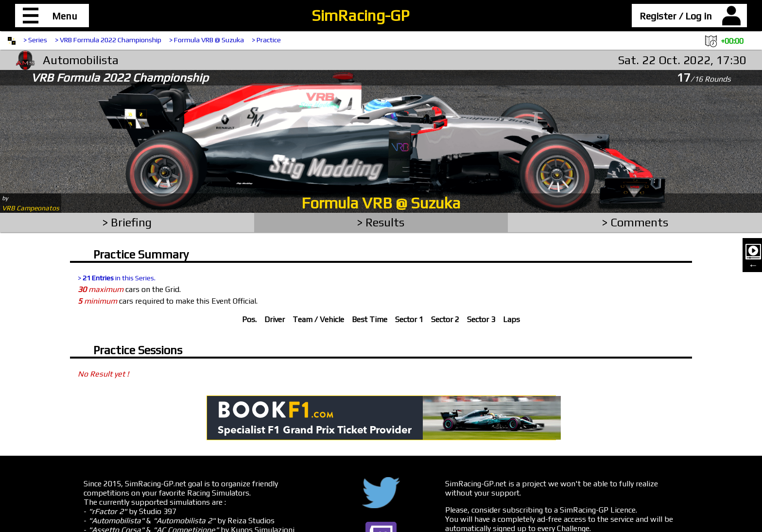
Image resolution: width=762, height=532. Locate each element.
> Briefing (127, 222)
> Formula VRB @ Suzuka (207, 40)
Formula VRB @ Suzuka (381, 203)
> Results (381, 222)
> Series (35, 40)
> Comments (635, 222)
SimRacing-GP (360, 15)
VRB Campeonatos (31, 208)
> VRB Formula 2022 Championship (108, 40)
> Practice (266, 40)
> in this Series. (117, 278)
